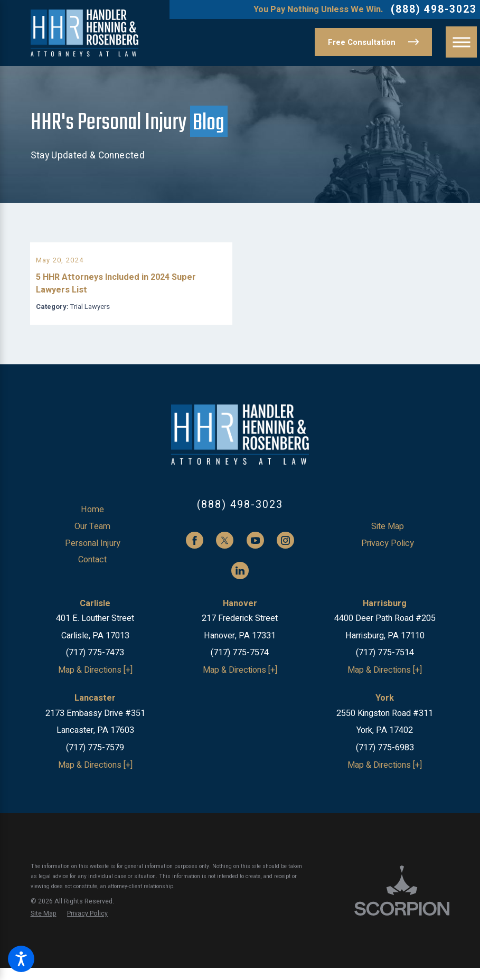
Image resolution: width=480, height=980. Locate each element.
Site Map (388, 539)
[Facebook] (195, 553)
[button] (21, 959)
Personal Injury (93, 555)
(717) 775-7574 (240, 665)
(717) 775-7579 (95, 760)
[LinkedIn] (240, 583)
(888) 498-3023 (434, 10)
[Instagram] (285, 553)
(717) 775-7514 (385, 665)
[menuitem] (93, 522)
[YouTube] (255, 553)
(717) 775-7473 (95, 665)
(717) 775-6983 (385, 760)
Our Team (92, 539)
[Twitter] (225, 553)
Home (92, 522)
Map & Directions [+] (95, 682)
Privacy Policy (388, 555)
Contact (92, 572)
